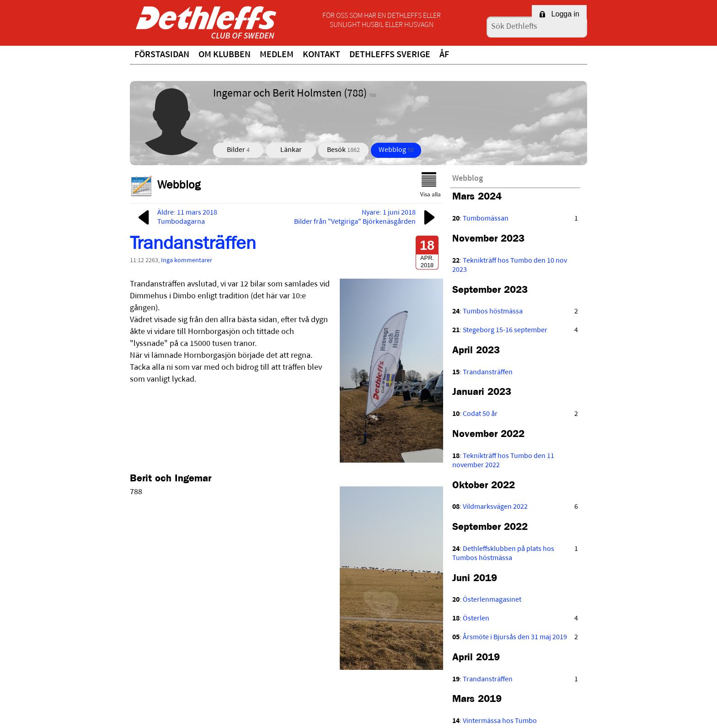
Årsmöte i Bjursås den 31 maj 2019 (515, 637)
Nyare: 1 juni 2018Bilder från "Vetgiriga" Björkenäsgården (366, 217)
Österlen (476, 619)
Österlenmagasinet (492, 600)
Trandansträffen (193, 246)
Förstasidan (162, 55)
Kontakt (321, 55)
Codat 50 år (480, 414)
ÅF (444, 55)
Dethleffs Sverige (390, 55)
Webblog (396, 150)
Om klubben (225, 55)
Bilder (238, 150)
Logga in (559, 14)
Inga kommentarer (187, 261)
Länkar (291, 150)
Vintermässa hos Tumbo (500, 721)
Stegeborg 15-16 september (505, 330)
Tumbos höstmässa (493, 312)
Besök (343, 150)
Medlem (277, 55)
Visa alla (431, 185)
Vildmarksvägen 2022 (495, 507)
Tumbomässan (486, 219)
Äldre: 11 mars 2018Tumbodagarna (176, 217)
